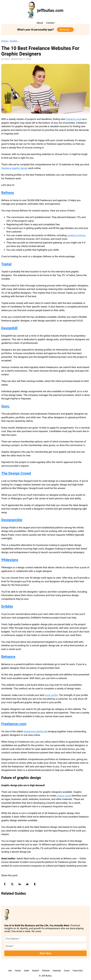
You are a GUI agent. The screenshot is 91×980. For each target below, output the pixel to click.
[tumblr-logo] (35, 884)
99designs (10, 560)
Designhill (9, 328)
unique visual (64, 796)
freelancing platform (34, 731)
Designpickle (12, 520)
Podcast (18, 970)
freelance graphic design (14, 168)
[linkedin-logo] (20, 884)
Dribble (7, 606)
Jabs (10, 970)
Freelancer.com (14, 724)
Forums (67, 970)
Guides (13, 41)
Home (5, 41)
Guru (6, 406)
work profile (51, 695)
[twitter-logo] (13, 884)
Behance (8, 657)
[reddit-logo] (28, 884)
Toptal (6, 264)
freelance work (74, 119)
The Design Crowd (16, 473)
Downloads (57, 970)
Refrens (8, 193)
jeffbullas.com (50, 10)
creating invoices (76, 235)
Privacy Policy (78, 970)
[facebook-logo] (5, 884)
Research (36, 970)
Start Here (46, 953)
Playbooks (46, 970)
